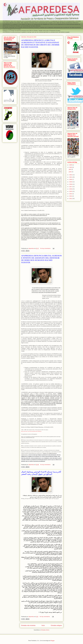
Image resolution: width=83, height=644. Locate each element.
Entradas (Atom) (45, 630)
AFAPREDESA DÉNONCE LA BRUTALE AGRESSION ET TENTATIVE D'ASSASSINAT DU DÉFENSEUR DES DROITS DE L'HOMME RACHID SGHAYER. (40, 44)
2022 (71, 175)
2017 (71, 187)
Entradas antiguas (56, 625)
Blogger (53, 641)
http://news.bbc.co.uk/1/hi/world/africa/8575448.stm (31, 431)
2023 (71, 167)
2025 (71, 165)
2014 (71, 194)
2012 (71, 199)
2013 (71, 196)
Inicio (43, 625)
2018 (71, 184)
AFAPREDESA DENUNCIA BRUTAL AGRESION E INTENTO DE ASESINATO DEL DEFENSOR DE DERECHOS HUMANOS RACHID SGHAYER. (41, 259)
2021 (71, 177)
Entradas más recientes (28, 625)
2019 (71, 182)
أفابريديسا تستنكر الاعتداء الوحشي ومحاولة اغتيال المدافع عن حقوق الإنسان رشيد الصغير (41, 473)
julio (70, 169)
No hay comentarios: (46, 248)
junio (70, 172)
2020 (71, 179)
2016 (71, 189)
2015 (71, 191)
